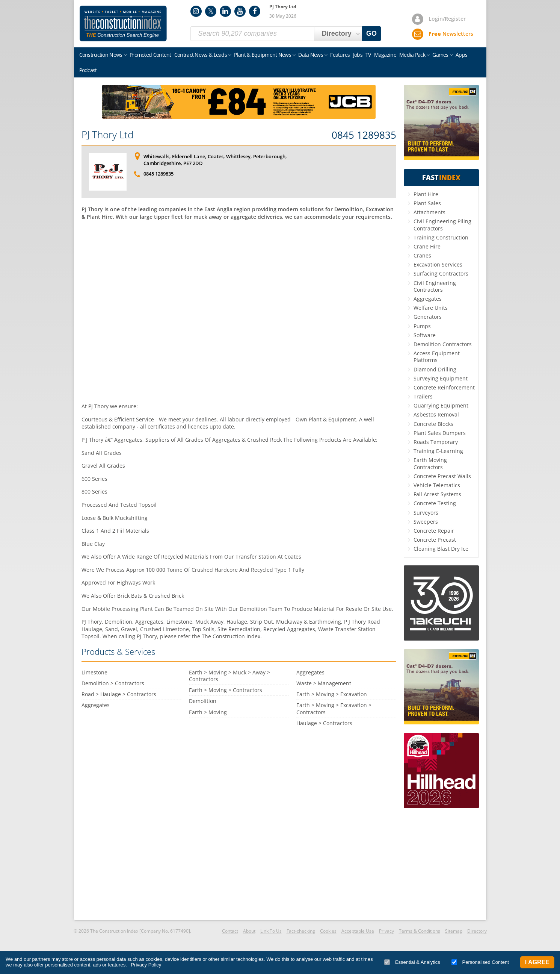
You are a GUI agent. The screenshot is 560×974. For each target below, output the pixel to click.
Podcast (88, 70)
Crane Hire (427, 246)
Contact (230, 931)
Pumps (422, 326)
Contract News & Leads (201, 55)
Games (440, 55)
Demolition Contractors (443, 344)
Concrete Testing (435, 503)
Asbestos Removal (436, 414)
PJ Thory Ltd (107, 135)
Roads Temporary (436, 442)
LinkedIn (225, 11)
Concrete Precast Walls (442, 476)
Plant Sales (427, 203)
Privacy (386, 931)
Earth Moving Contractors (430, 463)
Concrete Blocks (433, 424)
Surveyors (426, 513)
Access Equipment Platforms (437, 357)
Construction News (101, 55)
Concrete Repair (434, 531)
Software (425, 335)
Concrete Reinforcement (444, 387)
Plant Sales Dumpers (440, 433)
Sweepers (426, 522)
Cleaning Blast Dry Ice (441, 549)
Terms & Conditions (420, 931)
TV (368, 55)
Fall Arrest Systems (437, 494)
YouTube (240, 11)
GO (371, 33)
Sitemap (454, 931)
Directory (477, 931)
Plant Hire (426, 194)
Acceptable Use (358, 931)
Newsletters (451, 34)
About (249, 931)
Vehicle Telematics (437, 485)
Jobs (358, 55)
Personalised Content (480, 962)
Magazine (385, 55)
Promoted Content (150, 55)
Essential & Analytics (412, 962)
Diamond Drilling (435, 369)
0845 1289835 (364, 135)
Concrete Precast (435, 540)
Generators (428, 317)
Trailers (423, 396)
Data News (311, 55)
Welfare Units (431, 308)
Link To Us (271, 931)
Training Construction (441, 237)
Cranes (422, 255)
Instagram (196, 11)
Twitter (211, 11)
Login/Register (447, 19)
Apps (461, 55)
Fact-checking (301, 931)
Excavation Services (438, 264)
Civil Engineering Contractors (435, 286)
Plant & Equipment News (263, 55)
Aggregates (428, 299)
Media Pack (412, 55)
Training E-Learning (438, 451)
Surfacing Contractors (441, 273)
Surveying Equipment (441, 378)
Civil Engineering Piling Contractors (442, 225)
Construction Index (123, 24)
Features (340, 55)
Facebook (255, 11)
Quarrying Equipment (441, 405)
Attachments (429, 212)
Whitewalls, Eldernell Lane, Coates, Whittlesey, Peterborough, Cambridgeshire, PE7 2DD (215, 160)
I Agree (537, 962)
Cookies (328, 931)
